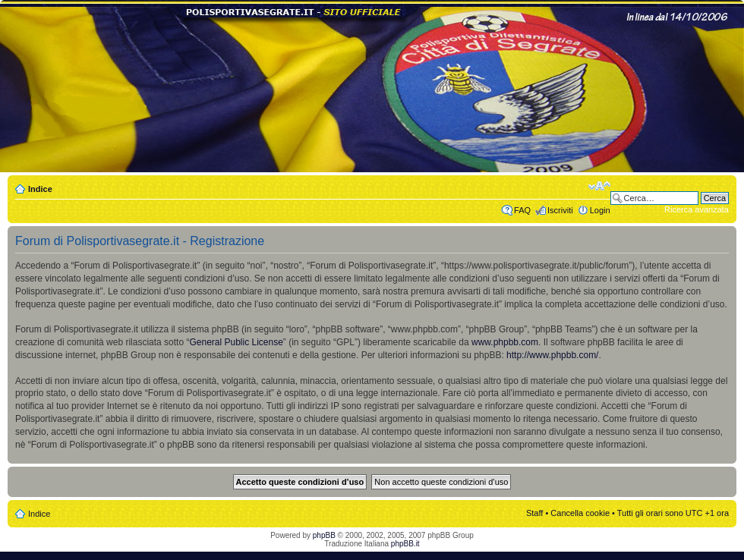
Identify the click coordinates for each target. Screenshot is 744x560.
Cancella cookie (580, 513)
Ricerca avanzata (697, 209)
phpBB (324, 535)
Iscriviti (560, 210)
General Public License (236, 342)
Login (600, 210)
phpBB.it (405, 544)
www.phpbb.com (505, 342)
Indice (40, 189)
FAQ (522, 210)
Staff (534, 513)
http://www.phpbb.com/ (552, 355)
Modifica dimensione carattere (599, 186)
